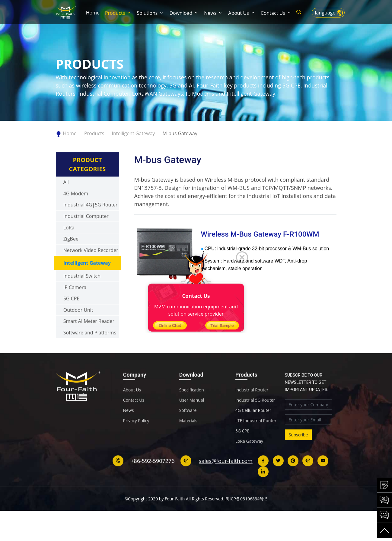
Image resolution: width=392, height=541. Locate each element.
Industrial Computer (86, 229)
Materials (188, 434)
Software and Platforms (90, 346)
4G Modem (76, 207)
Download (181, 13)
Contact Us (273, 13)
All (66, 196)
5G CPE (72, 312)
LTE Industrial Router (256, 434)
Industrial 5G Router (255, 413)
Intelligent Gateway (133, 133)
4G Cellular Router (253, 424)
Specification (192, 403)
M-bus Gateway (180, 133)
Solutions (147, 13)
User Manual (192, 413)
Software (188, 424)
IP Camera (75, 301)
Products (115, 13)
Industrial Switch (82, 289)
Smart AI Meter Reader (89, 335)
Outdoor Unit (78, 323)
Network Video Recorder (91, 263)
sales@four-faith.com (226, 474)
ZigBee (71, 252)
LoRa (69, 241)
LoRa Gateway (249, 454)
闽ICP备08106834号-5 (247, 512)
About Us (239, 13)
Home (93, 13)
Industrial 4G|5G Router (91, 218)
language (325, 13)
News (210, 13)
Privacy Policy (136, 434)
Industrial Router (252, 403)
